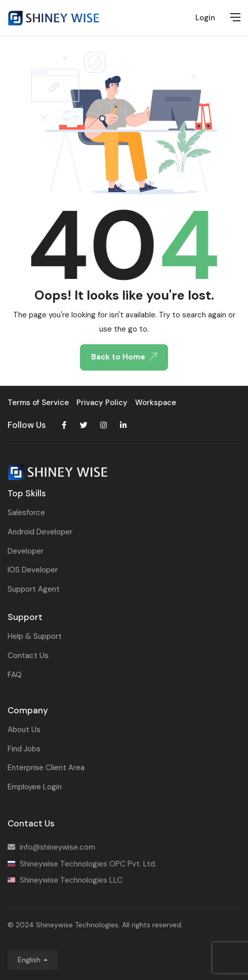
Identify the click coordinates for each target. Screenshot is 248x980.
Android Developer (40, 532)
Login (205, 18)
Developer (26, 551)
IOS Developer (33, 570)
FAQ (15, 675)
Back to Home (124, 357)
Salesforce (26, 513)
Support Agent (34, 589)
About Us (24, 730)
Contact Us (28, 656)
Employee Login (35, 787)
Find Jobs (24, 749)
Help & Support (35, 636)
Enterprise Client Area (46, 768)
